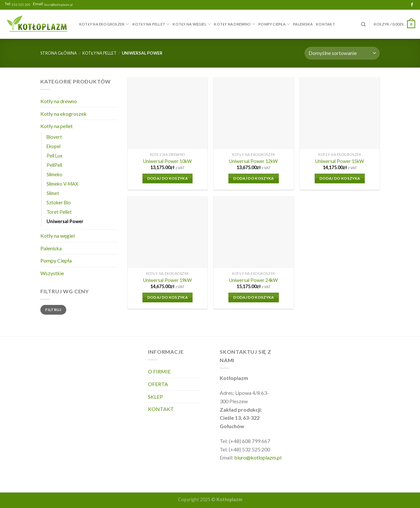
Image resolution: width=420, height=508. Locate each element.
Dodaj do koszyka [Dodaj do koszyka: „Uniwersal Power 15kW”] (340, 178)
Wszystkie (52, 273)
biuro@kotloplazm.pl (58, 5)
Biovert (54, 137)
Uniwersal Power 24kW (253, 280)
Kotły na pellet (151, 24)
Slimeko (54, 174)
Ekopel (53, 146)
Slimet (53, 193)
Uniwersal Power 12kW (253, 161)
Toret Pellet (59, 212)
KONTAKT (325, 24)
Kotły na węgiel (192, 24)
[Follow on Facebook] (412, 5)
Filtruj (53, 310)
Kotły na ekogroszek (104, 24)
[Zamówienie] (342, 53)
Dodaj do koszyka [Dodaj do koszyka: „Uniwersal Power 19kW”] (168, 297)
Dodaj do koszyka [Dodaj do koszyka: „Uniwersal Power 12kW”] (254, 178)
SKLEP (155, 397)
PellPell (54, 165)
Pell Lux (54, 156)
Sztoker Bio (59, 203)
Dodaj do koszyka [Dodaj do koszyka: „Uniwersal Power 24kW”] (254, 297)
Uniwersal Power (65, 221)
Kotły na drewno (235, 24)
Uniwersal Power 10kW (168, 161)
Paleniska (303, 24)
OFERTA (158, 384)
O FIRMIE (159, 371)
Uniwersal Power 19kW (168, 280)
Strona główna (59, 53)
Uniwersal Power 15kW (340, 161)
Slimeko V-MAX (62, 184)
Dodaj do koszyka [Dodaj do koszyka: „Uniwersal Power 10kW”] (168, 178)
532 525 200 (21, 5)
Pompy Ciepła (274, 24)
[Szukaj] (363, 24)
